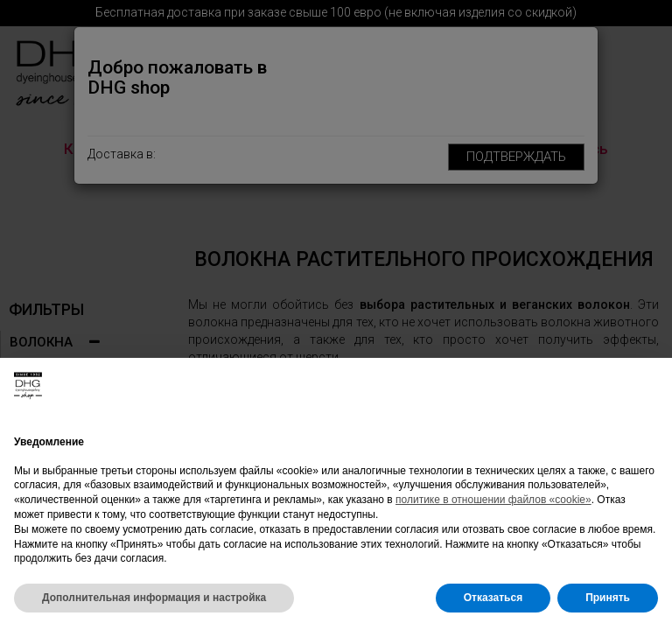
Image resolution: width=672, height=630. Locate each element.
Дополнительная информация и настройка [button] (154, 598)
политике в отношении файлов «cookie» (493, 500)
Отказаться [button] (493, 598)
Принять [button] (608, 598)
